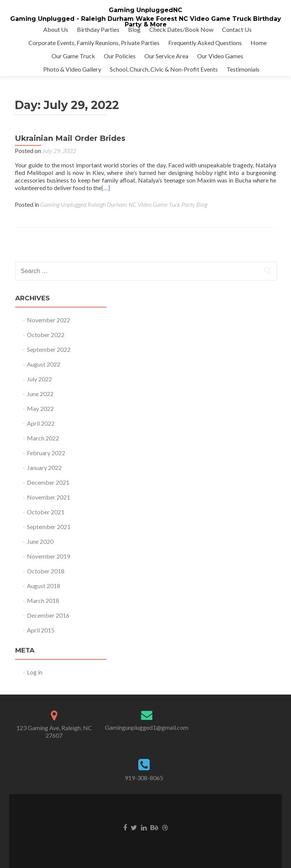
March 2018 (43, 600)
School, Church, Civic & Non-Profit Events (164, 69)
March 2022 (43, 438)
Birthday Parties (98, 29)
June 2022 (40, 394)
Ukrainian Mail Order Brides (70, 138)
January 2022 (44, 468)
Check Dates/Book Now (181, 29)
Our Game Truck (73, 56)
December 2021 (48, 482)
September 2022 (49, 349)
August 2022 (44, 364)
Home (259, 43)
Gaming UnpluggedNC (145, 10)
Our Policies (120, 56)
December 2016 (48, 615)
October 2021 (46, 512)
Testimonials (243, 69)
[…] (106, 188)
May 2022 (40, 408)
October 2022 (46, 335)
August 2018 (44, 586)
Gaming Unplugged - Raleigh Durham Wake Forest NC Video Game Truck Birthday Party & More (146, 22)
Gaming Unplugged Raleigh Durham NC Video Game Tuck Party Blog (124, 204)
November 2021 (48, 497)
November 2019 (48, 556)
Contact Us (237, 29)
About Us (56, 29)
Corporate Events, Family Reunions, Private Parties (94, 43)
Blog (134, 29)
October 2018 (46, 571)
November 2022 (48, 320)
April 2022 (41, 423)
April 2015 (41, 630)
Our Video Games (220, 56)
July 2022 (39, 379)
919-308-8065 (144, 778)
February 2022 (46, 453)
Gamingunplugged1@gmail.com (147, 727)
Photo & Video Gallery (72, 69)
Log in (35, 672)
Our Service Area (166, 56)
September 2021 (49, 527)
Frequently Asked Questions (205, 43)
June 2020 (40, 541)
